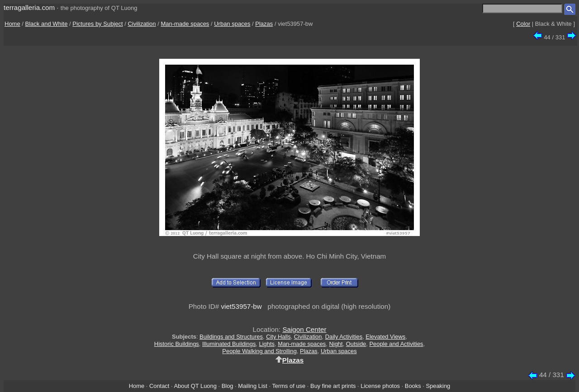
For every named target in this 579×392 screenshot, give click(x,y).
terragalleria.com (29, 7)
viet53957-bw (241, 306)
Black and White (47, 24)
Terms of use (289, 386)
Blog (228, 386)
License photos (380, 386)
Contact (159, 386)
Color (523, 24)
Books (413, 386)
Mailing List (253, 386)
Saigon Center (304, 329)
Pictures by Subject (97, 24)
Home (12, 24)
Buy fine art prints (333, 386)
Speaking (438, 386)
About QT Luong (195, 386)
